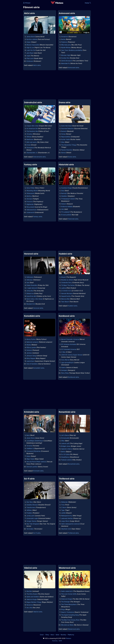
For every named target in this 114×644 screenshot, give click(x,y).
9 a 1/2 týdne (65, 454)
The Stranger (66, 602)
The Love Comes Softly (69, 594)
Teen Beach (65, 302)
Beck (28, 435)
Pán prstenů (30, 207)
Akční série (37, 65)
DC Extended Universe (69, 349)
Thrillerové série (73, 533)
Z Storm (64, 507)
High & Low (30, 48)
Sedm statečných (67, 591)
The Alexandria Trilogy (69, 145)
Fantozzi (29, 350)
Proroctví (29, 202)
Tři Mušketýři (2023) (68, 199)
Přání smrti (30, 58)
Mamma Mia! (65, 299)
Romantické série (74, 464)
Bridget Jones (66, 446)
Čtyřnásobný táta (32, 131)
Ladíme (64, 288)
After (63, 441)
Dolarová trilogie (67, 599)
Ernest (29, 145)
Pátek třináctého (32, 285)
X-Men (63, 352)
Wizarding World (32, 191)
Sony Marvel (65, 360)
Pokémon (64, 42)
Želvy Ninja (65, 373)
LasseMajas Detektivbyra (35, 441)
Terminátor (30, 529)
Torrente (29, 446)
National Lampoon (32, 342)
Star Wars (30, 502)
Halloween (30, 277)
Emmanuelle (65, 438)
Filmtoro (68, 638)
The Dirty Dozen (32, 594)
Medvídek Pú (66, 63)
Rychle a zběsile (32, 39)
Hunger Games (31, 521)
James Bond (31, 37)
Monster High (66, 55)
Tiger (63, 510)
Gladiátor (64, 196)
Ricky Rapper (31, 358)
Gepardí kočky (66, 296)
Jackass (29, 353)
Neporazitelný (66, 137)
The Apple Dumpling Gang (70, 615)
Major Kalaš (30, 459)
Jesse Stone (31, 438)
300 (62, 209)
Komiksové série (73, 377)
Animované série (73, 68)
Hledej (88, 3)
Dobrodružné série (39, 157)
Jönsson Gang (31, 356)
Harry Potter (30, 188)
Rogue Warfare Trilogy (34, 602)
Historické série (73, 219)
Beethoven (30, 139)
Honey (63, 134)
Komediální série (39, 368)
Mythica (29, 196)
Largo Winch (65, 521)
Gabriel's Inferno (67, 449)
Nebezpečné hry (67, 516)
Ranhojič (64, 193)
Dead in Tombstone (68, 612)
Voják (28, 56)
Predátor (29, 513)
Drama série (72, 157)
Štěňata (29, 137)
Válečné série (38, 612)
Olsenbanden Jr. (32, 153)
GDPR (60, 641)
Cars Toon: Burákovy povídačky (72, 50)
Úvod (42, 635)
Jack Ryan (30, 53)
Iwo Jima (29, 608)
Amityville (30, 291)
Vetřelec (29, 510)
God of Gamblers (32, 364)
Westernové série (74, 629)
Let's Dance (65, 435)
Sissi (63, 191)
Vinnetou (29, 134)
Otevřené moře (66, 529)
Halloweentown (32, 210)
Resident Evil (31, 304)
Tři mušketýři (65, 212)
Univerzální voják (32, 518)
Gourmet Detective (67, 129)
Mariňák (29, 591)
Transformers (31, 507)
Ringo (63, 609)
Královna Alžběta (67, 207)
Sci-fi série (37, 533)
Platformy (71, 635)
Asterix (63, 368)
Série (57, 635)
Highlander (30, 204)
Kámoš (63, 153)
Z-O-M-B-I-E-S (66, 291)
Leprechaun (30, 361)
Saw (28, 283)
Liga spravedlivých (67, 363)
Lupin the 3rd (31, 50)
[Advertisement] (57, 85)
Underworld (30, 212)
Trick (63, 505)
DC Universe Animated (69, 344)
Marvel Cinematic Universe (70, 339)
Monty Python (31, 339)
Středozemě (30, 193)
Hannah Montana (67, 293)
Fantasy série (38, 217)
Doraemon (65, 37)
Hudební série (73, 306)
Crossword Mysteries (34, 451)
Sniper (29, 42)
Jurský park (30, 516)
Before (63, 452)
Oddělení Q (30, 448)
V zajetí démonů (32, 288)
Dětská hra (30, 293)
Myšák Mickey (66, 48)
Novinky (63, 635)
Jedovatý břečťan (67, 518)
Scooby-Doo (65, 58)
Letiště (63, 513)
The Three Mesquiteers (69, 604)
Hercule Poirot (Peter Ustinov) (36, 462)
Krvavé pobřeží (66, 215)
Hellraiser (30, 280)
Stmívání (29, 199)
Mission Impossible (33, 45)
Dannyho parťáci (32, 467)
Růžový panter (31, 347)
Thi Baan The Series (68, 285)
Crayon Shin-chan (32, 126)
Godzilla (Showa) (32, 505)
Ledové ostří (65, 443)
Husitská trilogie (66, 188)
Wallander (64, 502)
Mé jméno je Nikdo (67, 625)
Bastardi (64, 131)
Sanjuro (64, 204)
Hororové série (38, 308)
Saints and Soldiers (33, 597)
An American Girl (32, 129)
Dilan (63, 142)
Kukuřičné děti (31, 296)
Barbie (63, 39)
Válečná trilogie (32, 599)
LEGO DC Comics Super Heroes (72, 355)
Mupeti (63, 277)
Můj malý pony (66, 45)
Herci (52, 635)
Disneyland (30, 148)
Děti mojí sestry (32, 142)
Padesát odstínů (66, 460)
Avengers (64, 370)
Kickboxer (30, 61)
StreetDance (65, 457)
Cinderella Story (66, 283)
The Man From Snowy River (70, 620)
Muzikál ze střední (67, 280)
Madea (29, 345)
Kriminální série (38, 471)
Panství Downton (67, 150)
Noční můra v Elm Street (34, 299)
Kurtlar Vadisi (66, 139)
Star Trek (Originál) (33, 524)
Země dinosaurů (67, 61)
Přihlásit (27, 3)
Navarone (30, 605)
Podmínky (55, 641)
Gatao (28, 456)
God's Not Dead (66, 126)
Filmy (47, 635)
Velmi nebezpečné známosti (70, 524)
